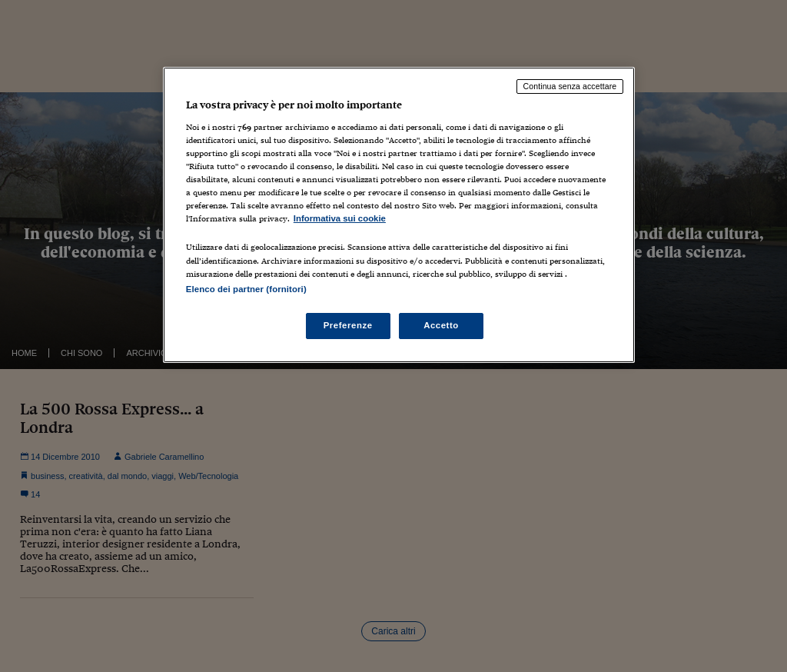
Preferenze (348, 325)
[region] (399, 215)
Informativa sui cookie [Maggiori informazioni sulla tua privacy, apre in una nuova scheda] (340, 218)
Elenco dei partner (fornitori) (246, 289)
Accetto (441, 325)
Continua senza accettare (570, 86)
